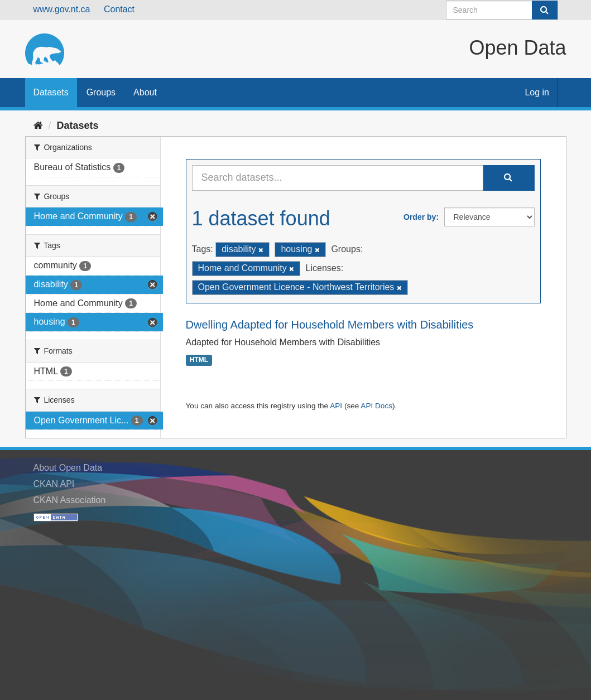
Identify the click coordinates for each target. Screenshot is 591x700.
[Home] (38, 125)
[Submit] (545, 10)
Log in (537, 92)
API (336, 406)
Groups (101, 92)
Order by (420, 217)
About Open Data (68, 468)
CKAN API (54, 484)
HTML (199, 360)
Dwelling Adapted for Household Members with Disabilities (330, 325)
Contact (119, 9)
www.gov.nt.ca (62, 9)
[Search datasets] (502, 10)
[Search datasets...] (338, 178)
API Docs (376, 406)
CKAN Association (70, 500)
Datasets (51, 92)
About (145, 92)
